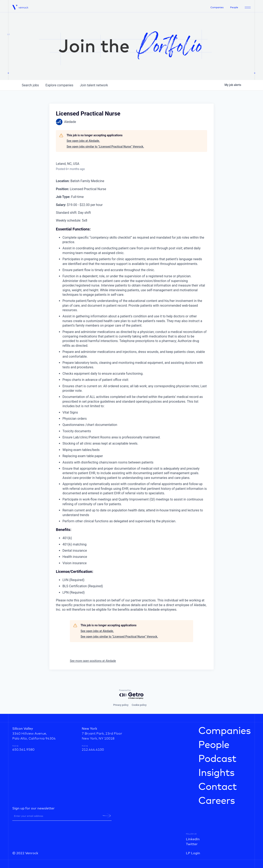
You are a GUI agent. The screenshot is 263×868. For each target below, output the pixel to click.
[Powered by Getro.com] (131, 694)
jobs (30, 85)
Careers (217, 801)
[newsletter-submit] (107, 816)
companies (59, 85)
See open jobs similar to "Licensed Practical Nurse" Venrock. (105, 147)
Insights (216, 773)
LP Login (193, 853)
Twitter (192, 844)
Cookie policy (139, 705)
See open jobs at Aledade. (83, 141)
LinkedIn (193, 839)
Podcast (217, 759)
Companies (217, 8)
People (234, 8)
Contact (217, 787)
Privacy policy (121, 705)
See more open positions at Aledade (93, 661)
